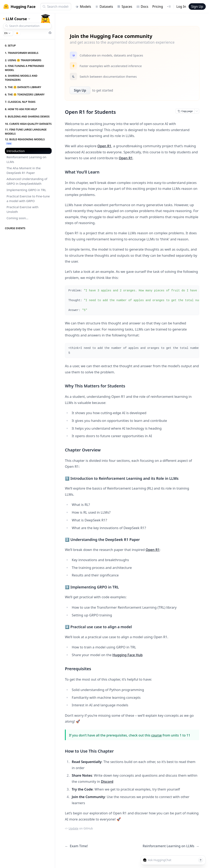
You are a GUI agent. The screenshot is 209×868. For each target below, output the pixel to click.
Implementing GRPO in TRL (26, 190)
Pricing (158, 7)
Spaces (125, 7)
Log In (181, 7)
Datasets (104, 7)
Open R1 (104, 146)
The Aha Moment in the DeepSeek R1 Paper (24, 170)
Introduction (16, 151)
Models (83, 7)
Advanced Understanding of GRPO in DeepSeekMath (27, 181)
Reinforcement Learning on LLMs (26, 159)
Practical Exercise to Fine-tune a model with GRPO (28, 198)
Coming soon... (17, 218)
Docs (142, 7)
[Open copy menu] (197, 111)
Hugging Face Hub (128, 655)
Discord (107, 781)
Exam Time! (76, 846)
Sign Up (197, 7)
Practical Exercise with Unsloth (22, 209)
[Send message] (201, 860)
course (156, 735)
